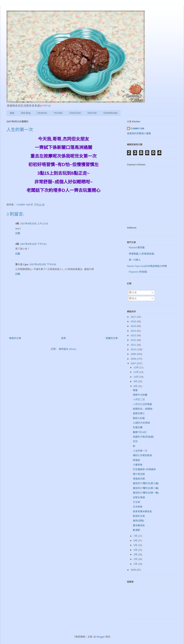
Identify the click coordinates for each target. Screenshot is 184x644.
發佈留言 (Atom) (67, 349)
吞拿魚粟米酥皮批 (142, 511)
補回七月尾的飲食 (142, 455)
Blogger (101, 637)
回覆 (18, 233)
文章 (133, 293)
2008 (134, 359)
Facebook (42, 113)
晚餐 (135, 390)
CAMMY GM (137, 128)
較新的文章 (15, 338)
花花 (135, 441)
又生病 (136, 502)
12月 (136, 367)
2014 (134, 331)
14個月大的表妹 (141, 423)
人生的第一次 (140, 451)
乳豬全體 (138, 427)
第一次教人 (135, 260)
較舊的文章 (112, 338)
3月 (136, 555)
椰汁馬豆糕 (139, 474)
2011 (134, 345)
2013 (134, 335)
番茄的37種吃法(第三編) (146, 483)
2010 (134, 349)
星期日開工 (139, 413)
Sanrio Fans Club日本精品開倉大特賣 (147, 266)
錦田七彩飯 (139, 418)
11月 (136, 372)
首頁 (12, 113)
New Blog (26, 113)
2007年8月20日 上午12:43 (34, 224)
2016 (134, 321)
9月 (136, 381)
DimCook (92, 113)
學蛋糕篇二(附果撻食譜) (142, 254)
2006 (134, 570)
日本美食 (138, 507)
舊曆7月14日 (140, 432)
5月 (136, 545)
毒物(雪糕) (138, 521)
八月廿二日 (139, 399)
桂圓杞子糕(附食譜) (143, 437)
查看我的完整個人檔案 (139, 133)
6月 (136, 541)
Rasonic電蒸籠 (137, 248)
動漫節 (136, 530)
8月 (136, 386)
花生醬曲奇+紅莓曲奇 (144, 469)
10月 (136, 377)
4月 (136, 550)
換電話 (136, 460)
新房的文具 (139, 516)
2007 (134, 363)
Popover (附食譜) (138, 272)
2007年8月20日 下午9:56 (43, 264)
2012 (134, 340)
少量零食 (138, 465)
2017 (134, 317)
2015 (134, 326)
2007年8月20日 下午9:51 (33, 244)
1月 (136, 564)
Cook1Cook (75, 113)
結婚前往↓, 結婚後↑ (143, 409)
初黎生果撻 (139, 497)
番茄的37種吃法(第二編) (146, 488)
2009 (134, 354)
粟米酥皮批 (139, 525)
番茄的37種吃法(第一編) (146, 493)
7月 (136, 536)
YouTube (58, 113)
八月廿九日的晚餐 (142, 404)
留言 (133, 298)
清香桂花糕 (139, 479)
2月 (136, 559)
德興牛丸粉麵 (140, 395)
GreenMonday (110, 113)
